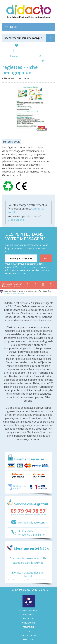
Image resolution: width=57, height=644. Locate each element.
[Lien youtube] (35, 286)
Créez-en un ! (16, 220)
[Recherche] (51, 38)
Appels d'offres (29, 623)
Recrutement (28, 627)
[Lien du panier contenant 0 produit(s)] (14, 53)
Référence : (9, 78)
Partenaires (28, 619)
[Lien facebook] (28, 286)
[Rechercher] (27, 38)
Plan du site (28, 640)
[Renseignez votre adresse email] (21, 258)
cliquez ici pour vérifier (14, 294)
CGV (29, 631)
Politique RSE (29, 614)
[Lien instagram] (43, 286)
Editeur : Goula (12, 142)
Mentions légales (29, 635)
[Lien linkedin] (51, 286)
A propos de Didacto (28, 610)
